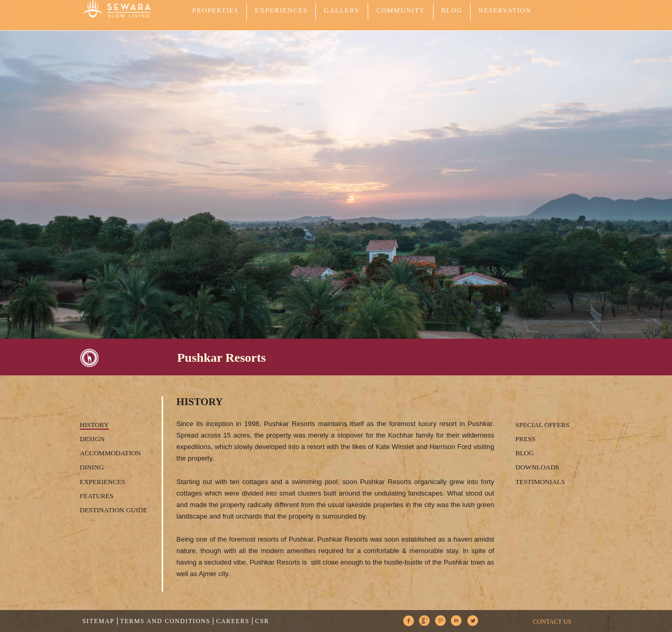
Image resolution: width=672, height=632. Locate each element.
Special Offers (543, 425)
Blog (452, 10)
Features (97, 496)
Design (93, 439)
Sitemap (99, 621)
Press (526, 439)
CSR (262, 621)
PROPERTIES (216, 10)
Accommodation (111, 453)
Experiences (103, 482)
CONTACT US (552, 622)
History (94, 425)
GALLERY (342, 10)
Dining (92, 467)
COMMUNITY (400, 10)
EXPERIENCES (281, 10)
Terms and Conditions (166, 621)
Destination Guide (114, 510)
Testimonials (540, 482)
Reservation (505, 10)
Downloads (538, 467)
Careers (233, 621)
